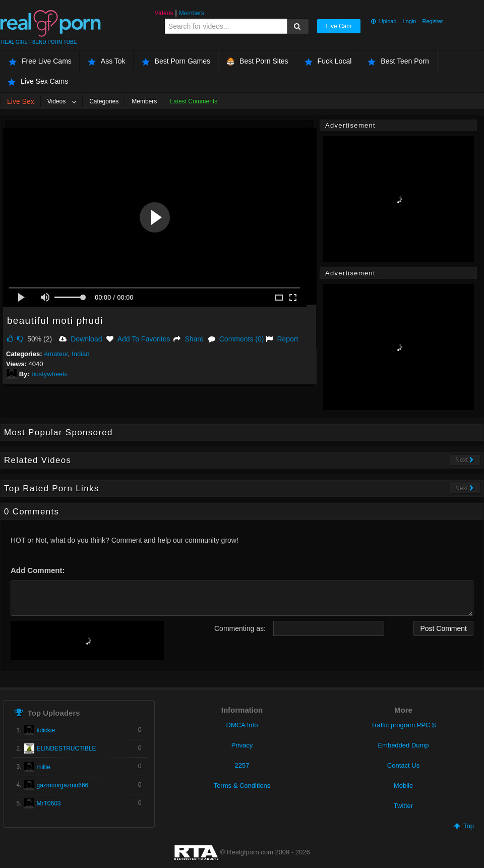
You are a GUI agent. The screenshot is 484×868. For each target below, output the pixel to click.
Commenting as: (240, 628)
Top (464, 826)
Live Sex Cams (38, 81)
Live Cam (339, 26)
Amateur (55, 354)
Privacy (242, 745)
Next (465, 460)
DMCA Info (242, 725)
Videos (164, 13)
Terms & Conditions (242, 786)
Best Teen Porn (398, 61)
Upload (384, 21)
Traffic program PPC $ (404, 725)
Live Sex (21, 101)
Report (282, 339)
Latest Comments (194, 101)
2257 (242, 765)
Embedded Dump (403, 745)
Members (192, 13)
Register (432, 21)
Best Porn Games (176, 61)
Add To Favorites (138, 339)
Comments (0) (236, 339)
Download (80, 339)
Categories (104, 101)
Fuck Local (328, 61)
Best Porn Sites (257, 61)
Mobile (403, 786)
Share (188, 339)
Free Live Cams (40, 61)
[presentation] (87, 641)
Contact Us (403, 765)
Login (410, 21)
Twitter (403, 806)
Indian (80, 354)
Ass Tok (107, 61)
